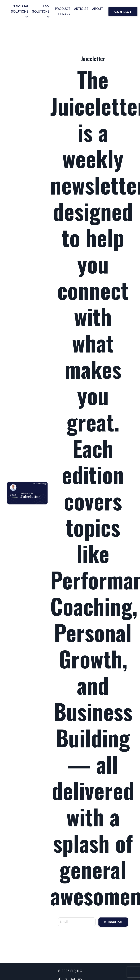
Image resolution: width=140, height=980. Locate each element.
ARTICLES (81, 9)
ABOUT (98, 9)
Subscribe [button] (113, 922)
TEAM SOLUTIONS (41, 11)
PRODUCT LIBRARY (63, 11)
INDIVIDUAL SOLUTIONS (20, 11)
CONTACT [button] (123, 12)
